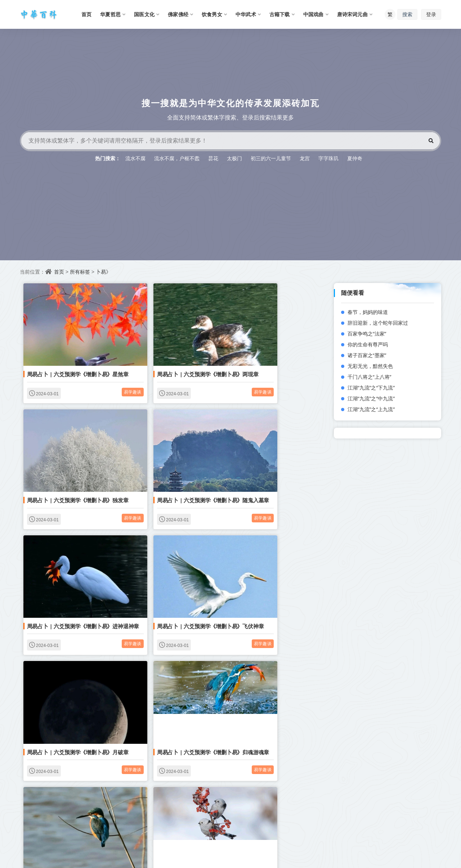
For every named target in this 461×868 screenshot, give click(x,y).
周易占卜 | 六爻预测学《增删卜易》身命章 (283, 574)
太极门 (234, 158)
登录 (431, 14)
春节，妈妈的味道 (368, 312)
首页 (59, 272)
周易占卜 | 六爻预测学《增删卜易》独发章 (283, 357)
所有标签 (80, 272)
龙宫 (305, 158)
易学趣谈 (104, 375)
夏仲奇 (355, 158)
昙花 (213, 158)
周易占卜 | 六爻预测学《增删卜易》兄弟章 (179, 682)
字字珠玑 (328, 158)
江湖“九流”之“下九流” (371, 388)
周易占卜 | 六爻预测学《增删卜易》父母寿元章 (288, 682)
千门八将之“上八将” (370, 377)
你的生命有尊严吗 (368, 344)
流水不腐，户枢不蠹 (177, 158)
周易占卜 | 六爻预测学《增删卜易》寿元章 (179, 791)
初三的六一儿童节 (271, 158)
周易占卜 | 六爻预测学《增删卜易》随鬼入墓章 (80, 466)
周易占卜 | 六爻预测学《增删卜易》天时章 (75, 682)
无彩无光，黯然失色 (370, 366)
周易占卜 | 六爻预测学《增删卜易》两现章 (179, 357)
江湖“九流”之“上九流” (371, 409)
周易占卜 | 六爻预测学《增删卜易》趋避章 (75, 791)
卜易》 (103, 272)
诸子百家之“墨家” (367, 355)
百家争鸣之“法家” (367, 334)
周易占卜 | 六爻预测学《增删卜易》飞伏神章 (285, 466)
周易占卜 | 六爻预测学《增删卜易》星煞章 (75, 357)
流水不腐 (135, 158)
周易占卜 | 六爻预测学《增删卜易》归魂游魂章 (184, 574)
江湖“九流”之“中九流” (371, 398)
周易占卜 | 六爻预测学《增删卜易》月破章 (75, 574)
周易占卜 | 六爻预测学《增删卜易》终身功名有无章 (293, 791)
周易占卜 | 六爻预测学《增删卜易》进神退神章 (184, 466)
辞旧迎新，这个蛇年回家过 (378, 323)
